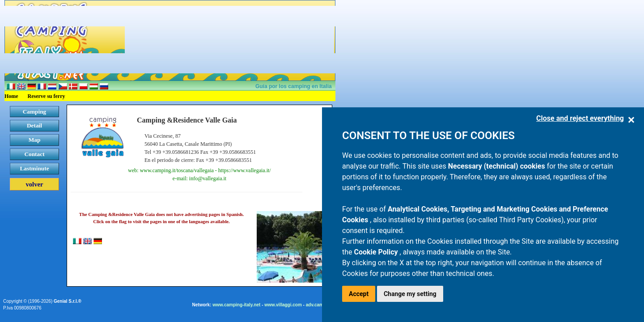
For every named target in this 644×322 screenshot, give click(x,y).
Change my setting (410, 294)
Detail (34, 125)
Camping (35, 112)
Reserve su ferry (47, 96)
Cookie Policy (377, 252)
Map (35, 140)
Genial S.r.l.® (68, 301)
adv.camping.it (321, 305)
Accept (359, 294)
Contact (34, 154)
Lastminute (34, 168)
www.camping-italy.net (236, 305)
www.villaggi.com (283, 305)
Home (11, 96)
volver (34, 184)
